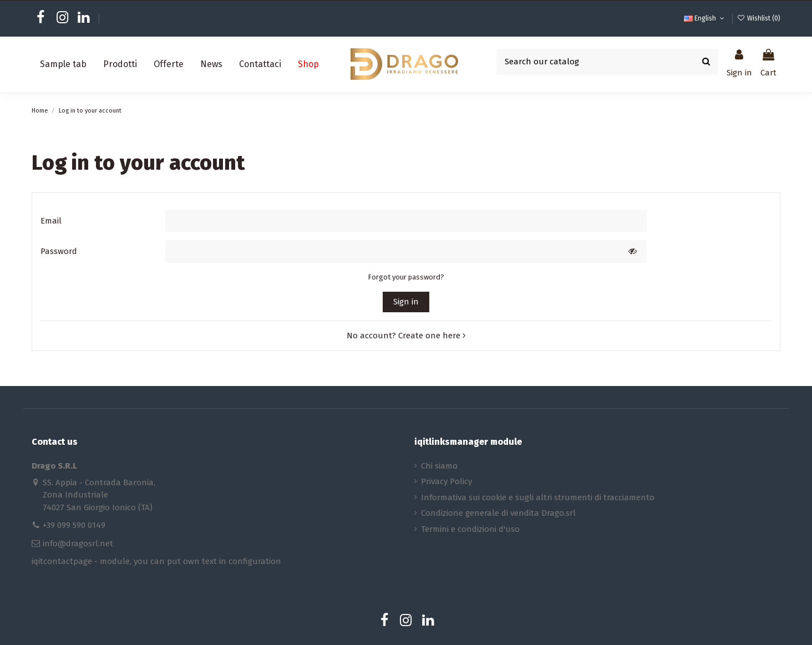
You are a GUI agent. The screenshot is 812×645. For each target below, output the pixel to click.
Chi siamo (439, 466)
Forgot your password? (406, 277)
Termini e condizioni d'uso (470, 529)
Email (51, 221)
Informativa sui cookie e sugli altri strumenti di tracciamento (538, 497)
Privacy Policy (446, 481)
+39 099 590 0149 (74, 525)
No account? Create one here (406, 336)
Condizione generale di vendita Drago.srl (498, 513)
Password (59, 251)
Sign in (406, 302)
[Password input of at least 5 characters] (392, 252)
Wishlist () (759, 18)
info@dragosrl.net (78, 544)
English (705, 18)
